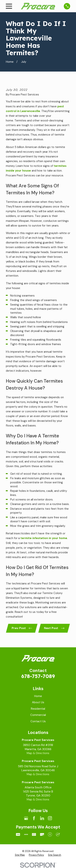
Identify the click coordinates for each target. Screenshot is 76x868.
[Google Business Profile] (26, 818)
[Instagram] (50, 818)
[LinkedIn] (42, 818)
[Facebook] (34, 818)
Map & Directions (38, 753)
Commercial (38, 715)
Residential (38, 709)
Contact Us (38, 721)
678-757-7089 (38, 676)
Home (38, 696)
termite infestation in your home (44, 538)
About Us (38, 702)
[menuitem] (20, 855)
